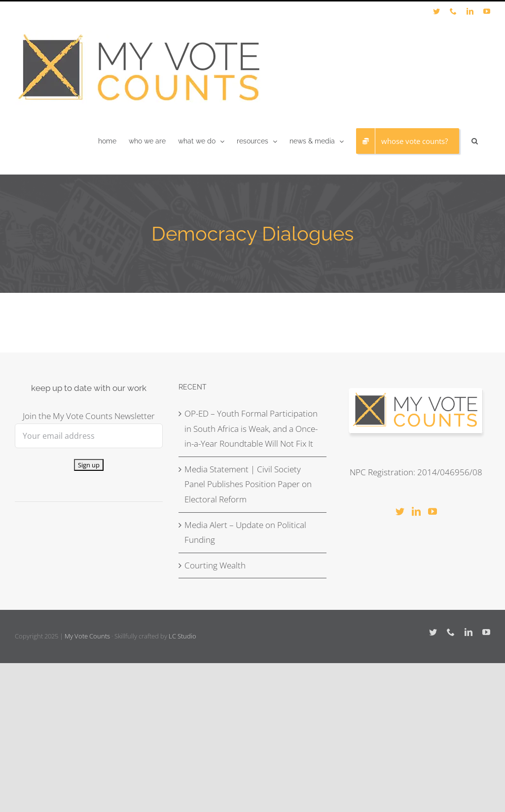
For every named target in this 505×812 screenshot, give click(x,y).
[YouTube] (433, 511)
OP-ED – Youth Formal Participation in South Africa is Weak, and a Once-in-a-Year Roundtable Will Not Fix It (251, 428)
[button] (475, 141)
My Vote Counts (87, 636)
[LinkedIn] (416, 511)
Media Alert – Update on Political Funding (245, 532)
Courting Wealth (215, 565)
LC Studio (182, 636)
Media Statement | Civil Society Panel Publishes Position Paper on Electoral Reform (248, 484)
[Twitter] (400, 511)
